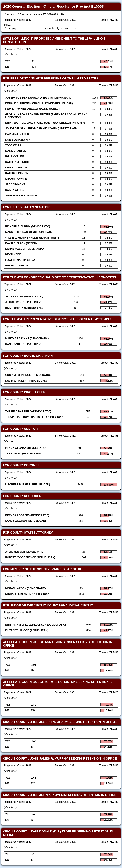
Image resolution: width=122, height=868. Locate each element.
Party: (7, 28)
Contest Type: (55, 28)
